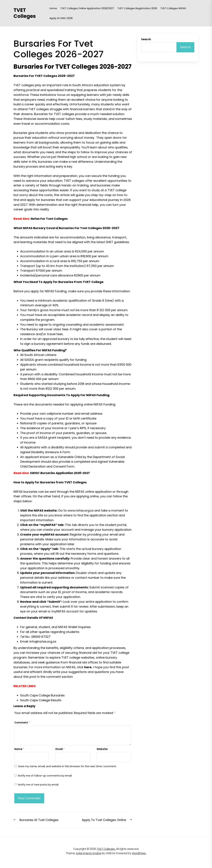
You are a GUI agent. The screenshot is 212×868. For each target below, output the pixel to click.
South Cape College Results (41, 700)
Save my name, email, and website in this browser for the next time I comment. (67, 766)
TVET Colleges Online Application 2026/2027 (87, 8)
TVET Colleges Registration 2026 (137, 8)
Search (146, 39)
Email (60, 749)
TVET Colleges (25, 13)
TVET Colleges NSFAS (173, 8)
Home (53, 8)
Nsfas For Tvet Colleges (49, 219)
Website (102, 749)
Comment (22, 723)
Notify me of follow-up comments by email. (45, 776)
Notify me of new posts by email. (38, 785)
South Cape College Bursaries (42, 695)
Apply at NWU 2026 (61, 18)
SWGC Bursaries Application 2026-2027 (60, 473)
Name (19, 749)
